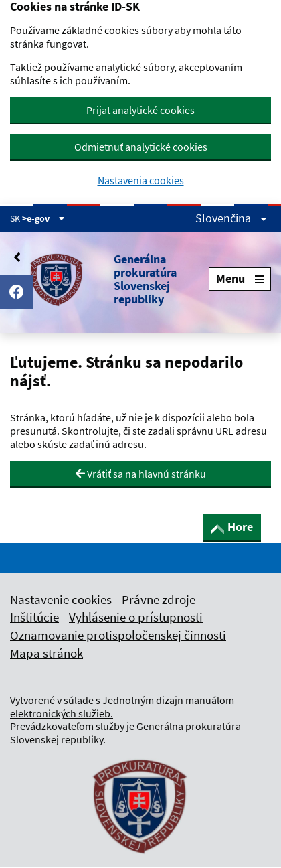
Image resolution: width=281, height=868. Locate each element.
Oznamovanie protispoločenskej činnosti (118, 635)
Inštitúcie (34, 617)
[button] (109, 279)
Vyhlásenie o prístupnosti (136, 617)
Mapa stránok (46, 653)
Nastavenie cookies (61, 599)
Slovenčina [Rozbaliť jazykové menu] (231, 218)
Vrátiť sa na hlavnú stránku (141, 474)
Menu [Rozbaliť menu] (240, 278)
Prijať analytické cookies (140, 110)
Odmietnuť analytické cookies (141, 147)
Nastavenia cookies (141, 180)
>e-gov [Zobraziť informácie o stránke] (43, 218)
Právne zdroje (159, 599)
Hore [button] (232, 527)
